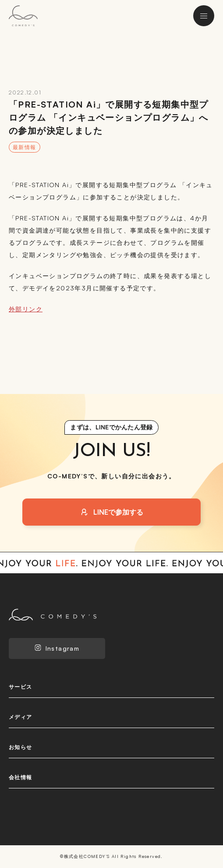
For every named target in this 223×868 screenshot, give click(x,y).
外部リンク (26, 309)
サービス (21, 687)
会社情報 (21, 777)
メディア (21, 717)
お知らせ (21, 747)
